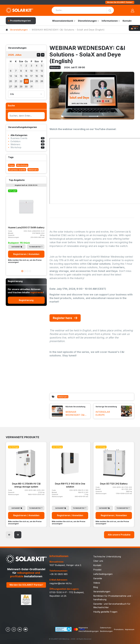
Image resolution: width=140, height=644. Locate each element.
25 (37, 81)
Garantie (98, 578)
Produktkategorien (19, 21)
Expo (11, 165)
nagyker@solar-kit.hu (61, 583)
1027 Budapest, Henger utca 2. (66, 565)
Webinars (63, 397)
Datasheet (17, 247)
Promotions (119, 629)
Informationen (110, 21)
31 (31, 87)
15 (21, 76)
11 (37, 71)
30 (16, 66)
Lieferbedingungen (103, 574)
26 (42, 81)
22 (21, 81)
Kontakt (127, 21)
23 (26, 81)
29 (11, 66)
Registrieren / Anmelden (26, 254)
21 (16, 81)
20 (11, 81)
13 (11, 76)
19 (42, 76)
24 (31, 81)
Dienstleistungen (87, 21)
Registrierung (26, 300)
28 (16, 87)
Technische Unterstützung (107, 557)
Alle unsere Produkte (119, 535)
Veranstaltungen (19, 30)
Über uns (98, 561)
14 (16, 76)
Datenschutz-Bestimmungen (106, 629)
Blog (96, 587)
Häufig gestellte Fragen (105, 612)
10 (31, 71)
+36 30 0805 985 (59, 574)
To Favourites (36, 247)
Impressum (130, 629)
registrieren (37, 292)
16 (26, 76)
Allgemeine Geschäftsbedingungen (89, 629)
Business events (17, 170)
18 (37, 76)
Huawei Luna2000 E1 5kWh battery (26, 227)
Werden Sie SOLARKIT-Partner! (120, 2)
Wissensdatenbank (63, 21)
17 (31, 76)
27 (11, 87)
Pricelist (97, 570)
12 (42, 71)
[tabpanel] (26, 226)
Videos (97, 583)
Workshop (22, 165)
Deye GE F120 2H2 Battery (114, 484)
